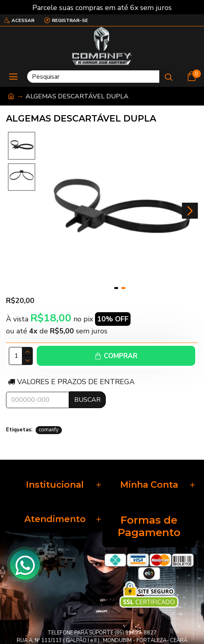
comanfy (49, 430)
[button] (190, 211)
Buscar (87, 400)
